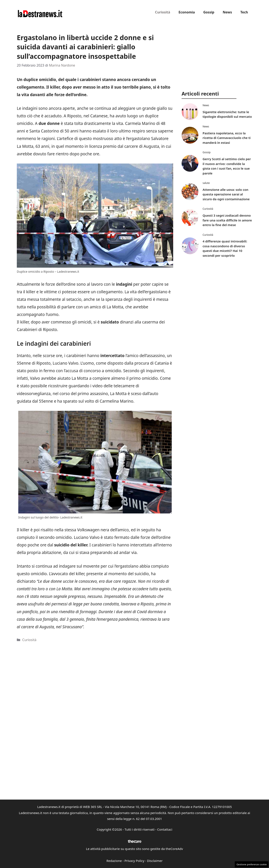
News (227, 12)
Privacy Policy (134, 861)
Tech (244, 12)
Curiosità (163, 12)
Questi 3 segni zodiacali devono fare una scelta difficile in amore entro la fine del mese (227, 220)
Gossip (209, 12)
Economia (187, 12)
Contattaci (165, 829)
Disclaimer (155, 861)
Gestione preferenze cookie (252, 864)
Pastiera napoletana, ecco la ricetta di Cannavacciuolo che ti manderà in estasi (227, 138)
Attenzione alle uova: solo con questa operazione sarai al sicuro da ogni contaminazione (226, 194)
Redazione (114, 861)
